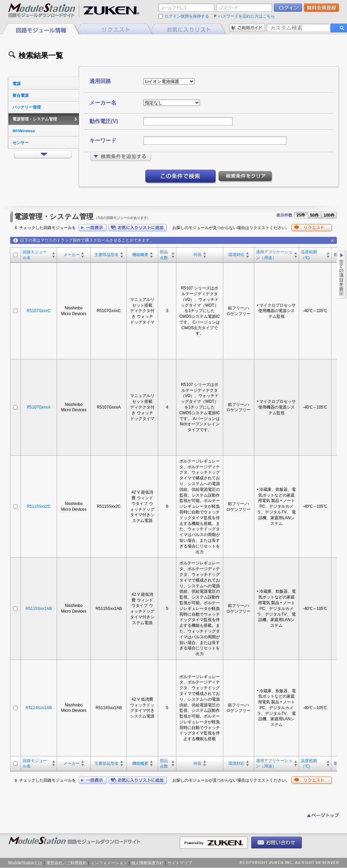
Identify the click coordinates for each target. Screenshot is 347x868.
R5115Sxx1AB (39, 609)
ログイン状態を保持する (187, 16)
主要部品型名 (107, 255)
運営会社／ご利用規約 (66, 863)
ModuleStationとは (25, 863)
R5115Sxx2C (39, 506)
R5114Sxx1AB (39, 708)
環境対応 (236, 255)
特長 (198, 255)
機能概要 (140, 255)
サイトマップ (180, 863)
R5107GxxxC (39, 311)
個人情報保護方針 (147, 863)
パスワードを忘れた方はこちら (247, 16)
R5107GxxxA (39, 407)
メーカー (71, 255)
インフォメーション (109, 863)
